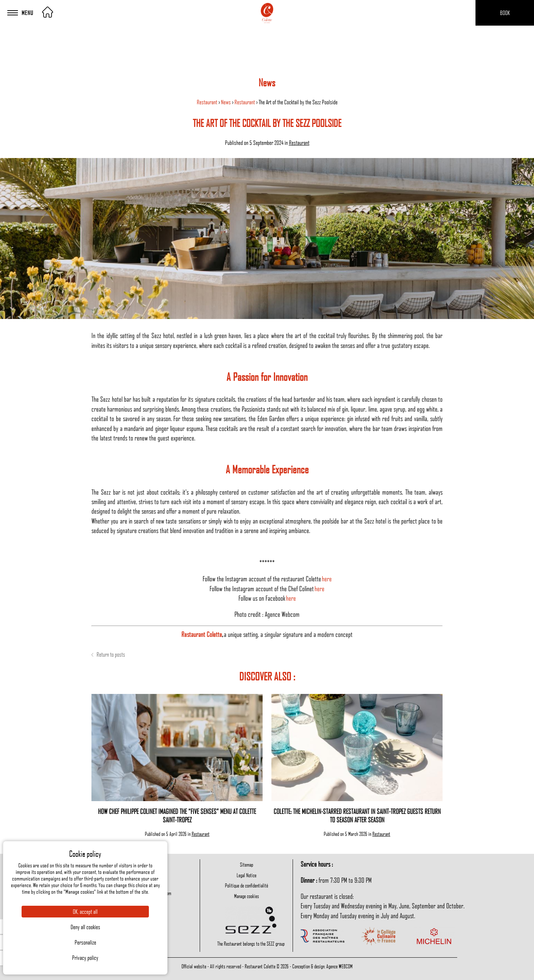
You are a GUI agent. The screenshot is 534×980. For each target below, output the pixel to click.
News (226, 102)
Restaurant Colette (202, 634)
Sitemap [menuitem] (247, 864)
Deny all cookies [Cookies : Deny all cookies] (85, 927)
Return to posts (108, 654)
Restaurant (208, 102)
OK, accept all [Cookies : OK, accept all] (85, 912)
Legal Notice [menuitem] (247, 875)
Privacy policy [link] (85, 958)
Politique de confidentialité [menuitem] (247, 885)
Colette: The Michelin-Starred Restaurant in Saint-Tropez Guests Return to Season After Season (357, 815)
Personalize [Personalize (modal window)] (85, 942)
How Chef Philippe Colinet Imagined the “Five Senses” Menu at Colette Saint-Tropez (177, 815)
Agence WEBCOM (339, 966)
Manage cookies (247, 896)
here (327, 579)
